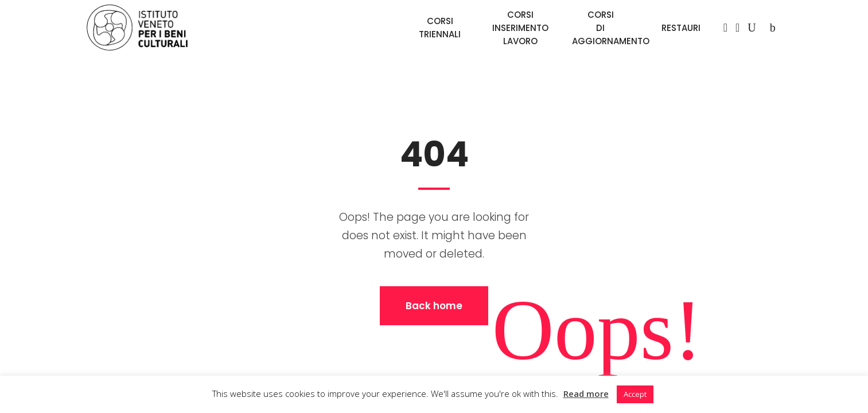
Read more (586, 393)
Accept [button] (635, 394)
